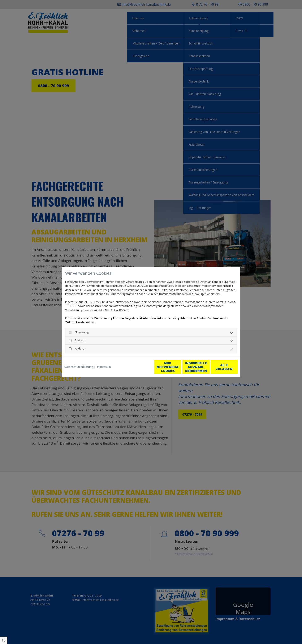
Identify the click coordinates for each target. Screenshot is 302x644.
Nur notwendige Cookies (139, 367)
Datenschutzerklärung (79, 367)
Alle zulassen (218, 367)
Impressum (104, 367)
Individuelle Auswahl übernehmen (178, 367)
